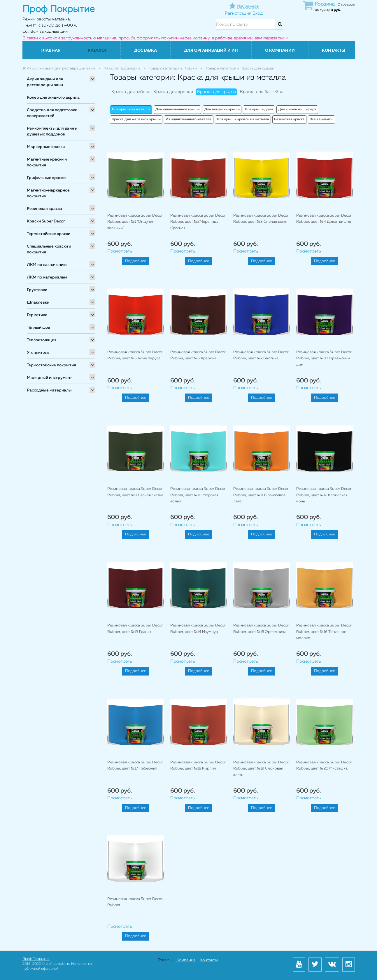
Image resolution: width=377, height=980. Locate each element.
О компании (280, 51)
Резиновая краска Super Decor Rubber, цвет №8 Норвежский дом (324, 358)
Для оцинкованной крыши (177, 109)
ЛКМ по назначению (47, 265)
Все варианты (321, 119)
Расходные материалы (49, 390)
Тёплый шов (38, 328)
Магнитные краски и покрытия (47, 162)
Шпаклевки (38, 302)
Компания (186, 960)
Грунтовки (37, 290)
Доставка (145, 51)
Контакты (334, 51)
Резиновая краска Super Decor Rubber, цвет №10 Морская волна (198, 495)
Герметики (37, 315)
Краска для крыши (216, 92)
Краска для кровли (173, 92)
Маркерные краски (46, 147)
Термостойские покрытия (51, 365)
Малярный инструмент (49, 378)
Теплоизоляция (42, 340)
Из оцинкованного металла (189, 119)
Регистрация (238, 13)
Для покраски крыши (222, 109)
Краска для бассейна (262, 92)
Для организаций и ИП (211, 51)
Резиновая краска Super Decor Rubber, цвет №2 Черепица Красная (198, 222)
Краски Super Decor (46, 221)
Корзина (325, 4)
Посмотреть (120, 251)
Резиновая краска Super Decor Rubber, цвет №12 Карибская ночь (324, 495)
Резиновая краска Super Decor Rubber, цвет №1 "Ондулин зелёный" (135, 222)
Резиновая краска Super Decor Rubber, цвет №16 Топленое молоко (324, 632)
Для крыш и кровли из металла (243, 119)
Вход (258, 13)
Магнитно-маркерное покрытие (48, 193)
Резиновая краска (44, 209)
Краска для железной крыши (136, 119)
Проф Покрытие (36, 959)
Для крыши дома (259, 109)
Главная (51, 51)
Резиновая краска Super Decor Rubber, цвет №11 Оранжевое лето (261, 495)
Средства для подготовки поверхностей (52, 113)
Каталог (97, 51)
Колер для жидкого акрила (53, 98)
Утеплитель (38, 353)
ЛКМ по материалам (47, 277)
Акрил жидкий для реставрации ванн (45, 82)
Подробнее (136, 261)
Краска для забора (131, 92)
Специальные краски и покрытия (49, 249)
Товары (165, 960)
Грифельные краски (46, 178)
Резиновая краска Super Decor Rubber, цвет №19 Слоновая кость (261, 769)
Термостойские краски (49, 234)
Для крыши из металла (131, 109)
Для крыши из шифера (297, 109)
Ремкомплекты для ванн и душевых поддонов (52, 131)
